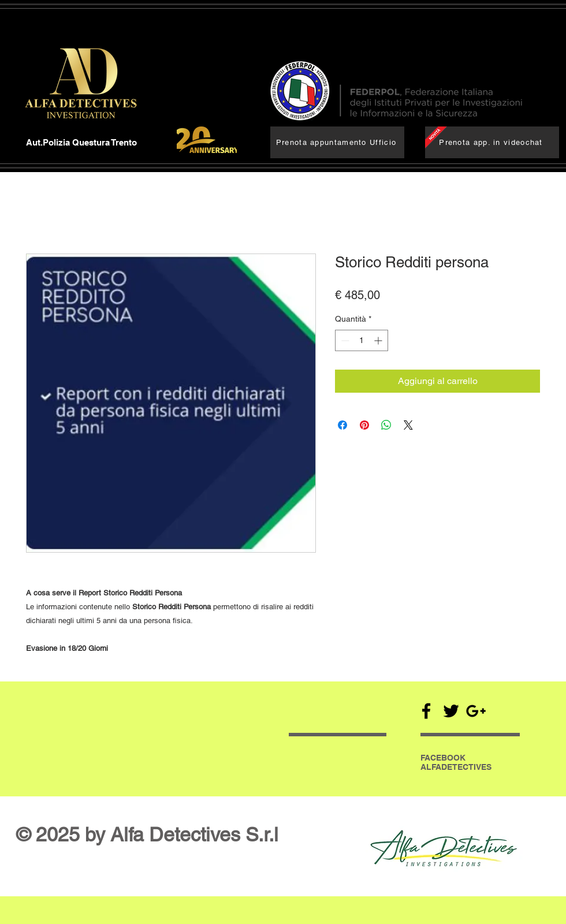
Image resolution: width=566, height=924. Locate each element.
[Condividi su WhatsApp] (386, 425)
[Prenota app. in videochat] (492, 142)
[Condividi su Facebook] (342, 425)
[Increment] (379, 340)
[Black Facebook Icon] (426, 711)
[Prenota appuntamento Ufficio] (337, 142)
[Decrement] (344, 340)
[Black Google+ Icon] (476, 711)
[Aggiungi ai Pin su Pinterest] (364, 425)
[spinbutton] (362, 340)
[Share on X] (408, 425)
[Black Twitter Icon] (451, 711)
